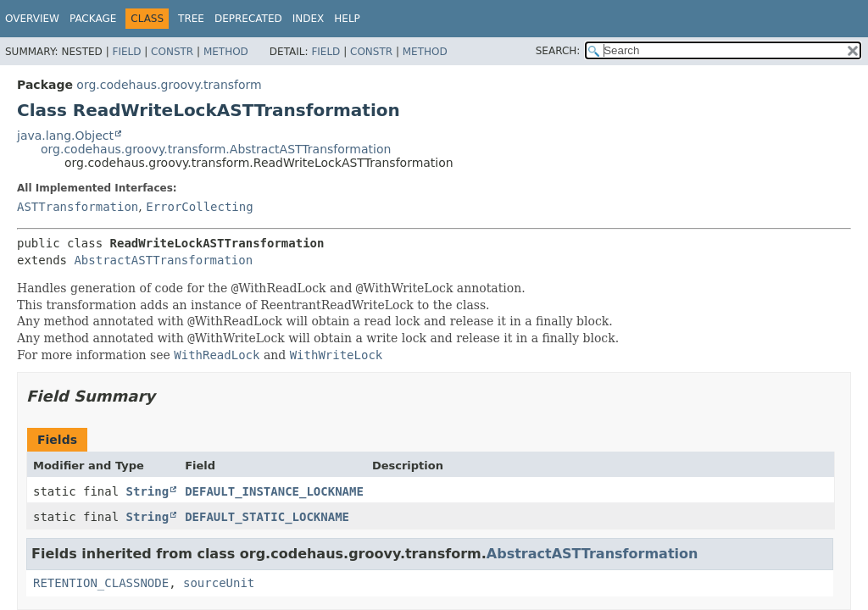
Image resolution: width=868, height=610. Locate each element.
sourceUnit (219, 583)
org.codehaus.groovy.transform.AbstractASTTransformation (216, 149)
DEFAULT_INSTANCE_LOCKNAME (274, 491)
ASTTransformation (78, 207)
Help (347, 19)
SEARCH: (558, 51)
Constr (172, 52)
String (148, 491)
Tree (191, 19)
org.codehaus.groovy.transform (169, 85)
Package (93, 19)
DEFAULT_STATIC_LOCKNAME (267, 517)
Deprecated (248, 19)
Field (126, 52)
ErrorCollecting (199, 207)
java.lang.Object (65, 136)
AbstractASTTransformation (163, 260)
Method (226, 52)
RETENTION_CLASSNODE (101, 583)
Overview (32, 19)
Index (309, 19)
